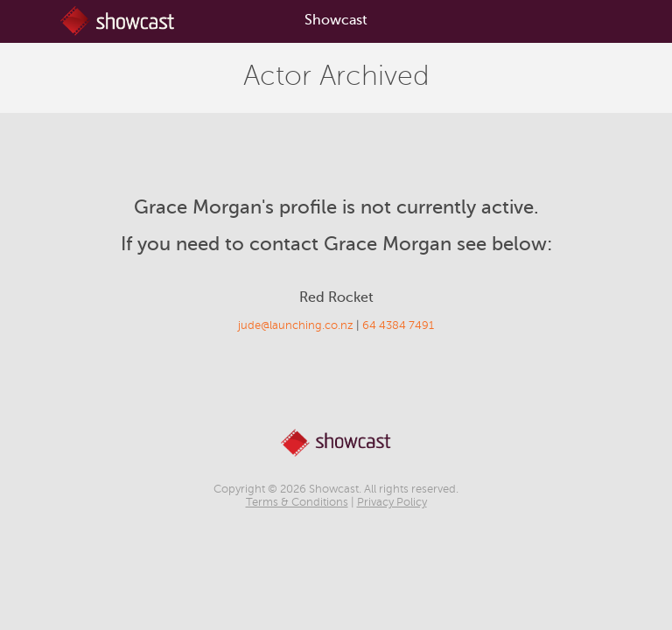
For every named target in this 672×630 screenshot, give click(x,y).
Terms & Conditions (297, 502)
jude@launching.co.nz (296, 325)
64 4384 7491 (398, 325)
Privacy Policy (392, 502)
